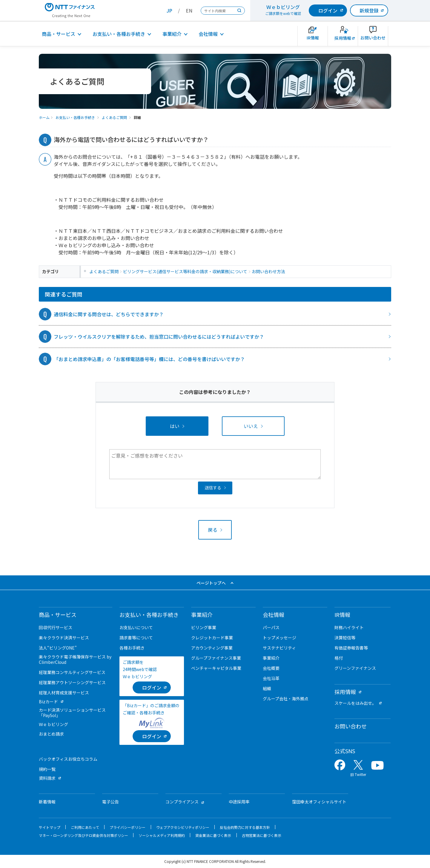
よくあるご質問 (114, 117)
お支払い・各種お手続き (119, 34)
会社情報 (208, 34)
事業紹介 (172, 34)
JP (169, 10)
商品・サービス (59, 34)
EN (189, 10)
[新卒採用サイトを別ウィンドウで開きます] (343, 36)
